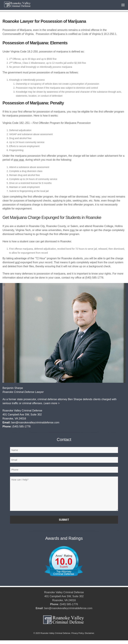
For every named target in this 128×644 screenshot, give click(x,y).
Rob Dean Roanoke (70, 642)
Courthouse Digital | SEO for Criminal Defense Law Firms (30, 642)
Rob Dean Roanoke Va (93, 642)
